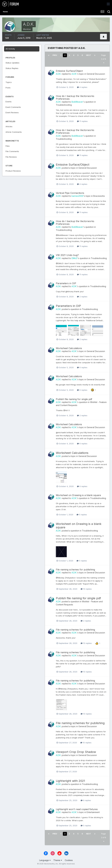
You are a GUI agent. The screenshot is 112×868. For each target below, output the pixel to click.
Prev (55, 55)
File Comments (12, 151)
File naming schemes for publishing (75, 570)
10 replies (86, 589)
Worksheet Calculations (69, 348)
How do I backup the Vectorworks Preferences (75, 97)
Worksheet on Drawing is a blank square (78, 495)
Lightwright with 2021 (70, 781)
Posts (8, 88)
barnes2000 (78, 196)
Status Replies (12, 68)
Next (89, 55)
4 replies (82, 87)
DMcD (75, 258)
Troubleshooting (64, 105)
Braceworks (99, 196)
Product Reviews (13, 171)
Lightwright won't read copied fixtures (77, 809)
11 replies (82, 121)
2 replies (82, 297)
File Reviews (11, 157)
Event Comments (13, 107)
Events (9, 102)
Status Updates (12, 63)
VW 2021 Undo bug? (67, 255)
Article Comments (14, 132)
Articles (9, 126)
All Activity (10, 49)
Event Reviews (12, 112)
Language (45, 860)
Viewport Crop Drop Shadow (76, 752)
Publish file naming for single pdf (74, 399)
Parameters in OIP (66, 283)
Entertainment (93, 812)
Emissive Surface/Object (69, 71)
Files (8, 146)
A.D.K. (58, 74)
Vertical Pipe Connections (70, 193)
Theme (58, 860)
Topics (9, 82)
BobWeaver (77, 102)
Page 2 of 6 (104, 59)
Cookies (69, 860)
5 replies (82, 515)
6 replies (82, 367)
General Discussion (96, 74)
